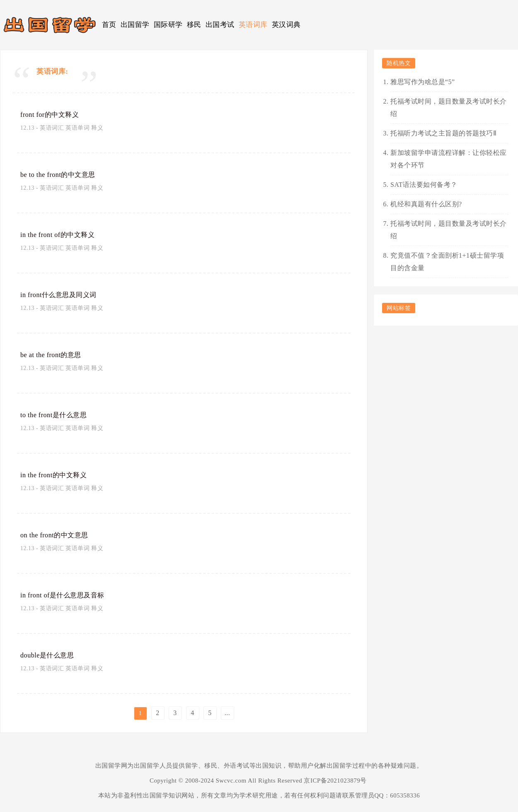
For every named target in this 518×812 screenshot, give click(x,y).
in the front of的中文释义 (63, 234)
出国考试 (220, 25)
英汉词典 (286, 25)
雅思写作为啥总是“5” (423, 82)
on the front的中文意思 (59, 535)
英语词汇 (52, 128)
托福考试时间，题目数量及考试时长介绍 (449, 108)
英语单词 (77, 128)
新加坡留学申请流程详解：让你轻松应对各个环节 (449, 159)
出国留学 (135, 25)
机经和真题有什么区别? (426, 204)
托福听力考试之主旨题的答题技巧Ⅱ (443, 133)
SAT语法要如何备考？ (424, 185)
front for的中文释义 (54, 114)
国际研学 (168, 25)
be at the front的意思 (56, 355)
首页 (109, 25)
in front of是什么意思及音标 (68, 595)
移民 (194, 25)
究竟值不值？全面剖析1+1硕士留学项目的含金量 (447, 262)
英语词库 (253, 25)
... (228, 713)
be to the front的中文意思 (64, 174)
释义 (97, 128)
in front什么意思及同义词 (64, 295)
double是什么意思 (51, 655)
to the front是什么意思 (59, 415)
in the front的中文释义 (59, 475)
